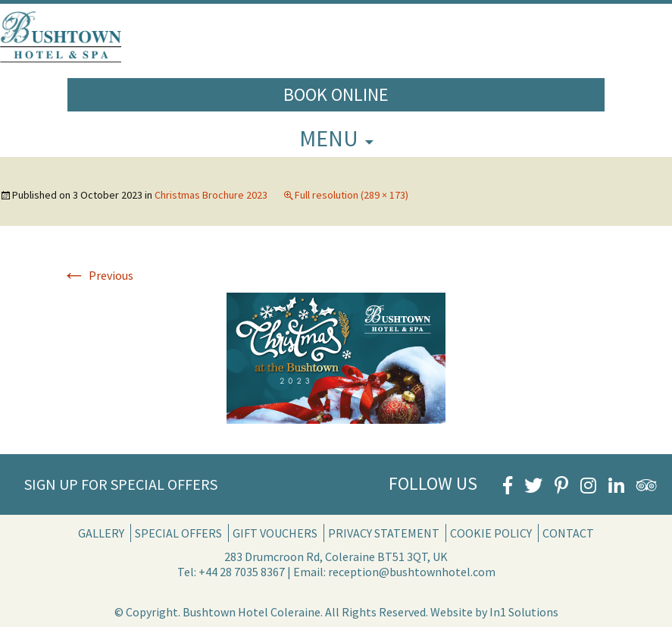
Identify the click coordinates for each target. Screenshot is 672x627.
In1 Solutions (524, 612)
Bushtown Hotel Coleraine (252, 612)
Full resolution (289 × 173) (352, 195)
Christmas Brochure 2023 (211, 195)
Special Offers (178, 533)
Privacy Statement (384, 533)
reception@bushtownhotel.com (412, 572)
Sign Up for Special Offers (121, 484)
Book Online (336, 94)
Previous (98, 275)
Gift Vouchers (275, 533)
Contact (568, 533)
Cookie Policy (491, 533)
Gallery (101, 533)
